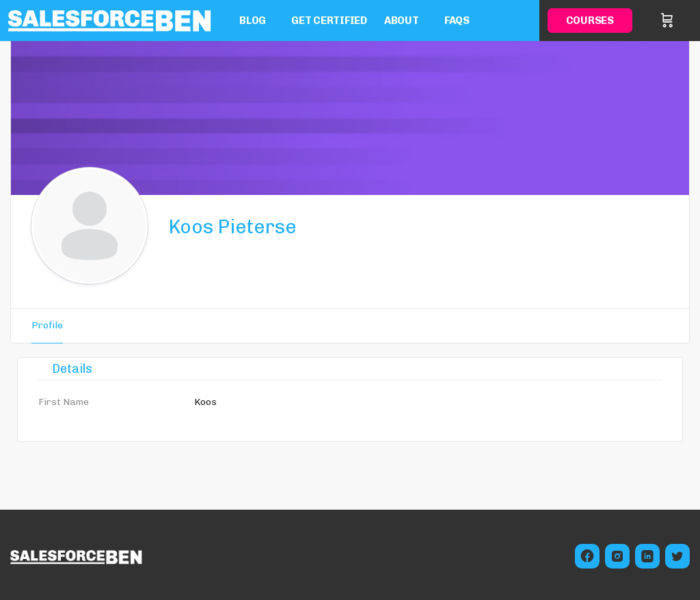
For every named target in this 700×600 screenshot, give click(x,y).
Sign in (687, 21)
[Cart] (667, 21)
